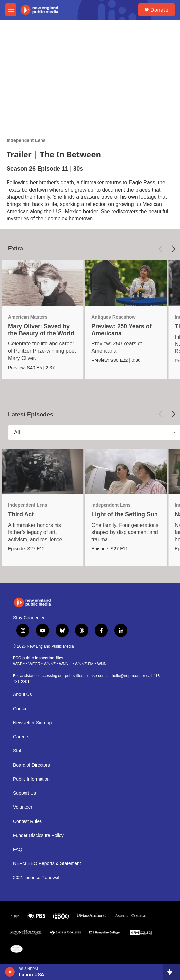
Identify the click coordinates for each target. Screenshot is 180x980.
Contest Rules (27, 821)
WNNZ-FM (84, 664)
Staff (18, 751)
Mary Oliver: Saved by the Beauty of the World (41, 330)
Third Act (21, 514)
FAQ (18, 850)
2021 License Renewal (36, 878)
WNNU (65, 664)
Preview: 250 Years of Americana (122, 330)
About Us (23, 695)
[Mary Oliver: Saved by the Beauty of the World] (42, 283)
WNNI (102, 664)
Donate (159, 10)
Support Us (25, 793)
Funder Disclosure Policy (38, 835)
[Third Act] (42, 472)
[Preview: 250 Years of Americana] (126, 283)
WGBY (19, 664)
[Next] (173, 249)
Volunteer (23, 807)
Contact (21, 709)
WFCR (34, 664)
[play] (10, 972)
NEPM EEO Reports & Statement (47, 864)
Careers (21, 737)
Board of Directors (32, 765)
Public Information (31, 779)
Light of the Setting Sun (125, 514)
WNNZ (50, 664)
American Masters (28, 317)
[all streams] (171, 972)
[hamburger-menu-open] (11, 10)
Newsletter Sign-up (32, 723)
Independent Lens (26, 140)
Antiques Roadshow (114, 317)
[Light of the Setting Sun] (126, 472)
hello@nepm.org (126, 676)
